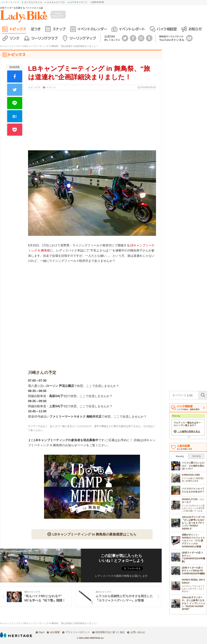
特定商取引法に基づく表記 (110, 632)
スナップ (59, 29)
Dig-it (42, 632)
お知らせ (195, 29)
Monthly (197, 456)
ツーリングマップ (82, 38)
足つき (36, 29)
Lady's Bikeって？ (58, 14)
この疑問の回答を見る (189, 432)
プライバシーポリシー (78, 632)
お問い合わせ (138, 632)
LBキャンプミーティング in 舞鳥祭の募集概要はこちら (94, 534)
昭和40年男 (98, 2)
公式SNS (112, 38)
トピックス (18, 29)
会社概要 (55, 632)
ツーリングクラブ (44, 38)
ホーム (3, 46)
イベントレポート (132, 29)
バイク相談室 (167, 29)
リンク (14, 38)
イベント (51, 87)
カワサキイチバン (78, 2)
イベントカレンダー (92, 29)
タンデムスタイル (33, 2)
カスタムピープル (56, 2)
